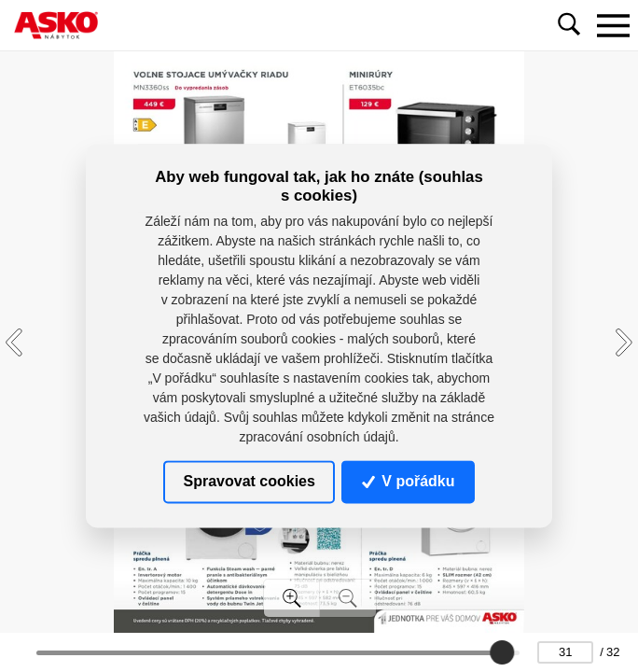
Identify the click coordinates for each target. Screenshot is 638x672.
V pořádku (409, 481)
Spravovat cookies (249, 481)
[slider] (502, 652)
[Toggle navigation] (613, 25)
